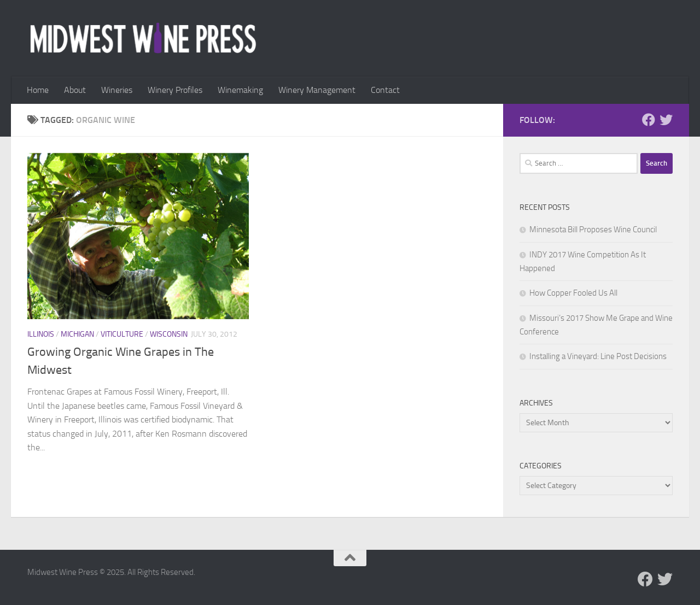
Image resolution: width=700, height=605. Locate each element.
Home (38, 90)
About (75, 90)
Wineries (117, 90)
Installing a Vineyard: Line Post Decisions (598, 356)
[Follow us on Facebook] (649, 120)
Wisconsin (169, 334)
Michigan (77, 334)
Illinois (41, 334)
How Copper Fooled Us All (573, 293)
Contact (385, 90)
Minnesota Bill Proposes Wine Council (593, 230)
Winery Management (317, 90)
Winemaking (240, 90)
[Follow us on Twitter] (666, 120)
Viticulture (122, 334)
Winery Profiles (175, 90)
